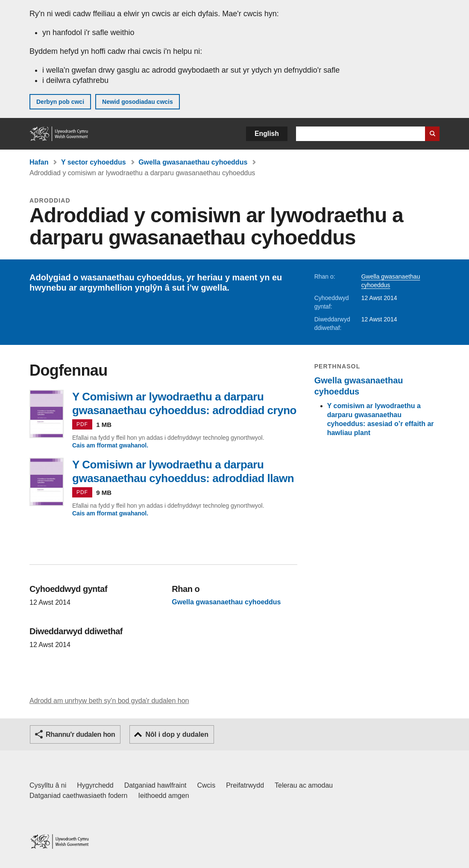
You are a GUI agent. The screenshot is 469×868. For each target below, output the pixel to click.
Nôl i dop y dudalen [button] (177, 734)
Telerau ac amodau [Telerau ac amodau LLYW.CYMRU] (304, 785)
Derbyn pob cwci (60, 102)
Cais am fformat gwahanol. (110, 445)
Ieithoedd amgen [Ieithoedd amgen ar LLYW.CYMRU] (164, 796)
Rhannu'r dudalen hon (80, 734)
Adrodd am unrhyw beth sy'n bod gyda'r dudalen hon (109, 701)
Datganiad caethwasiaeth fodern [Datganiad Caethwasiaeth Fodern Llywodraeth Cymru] (79, 796)
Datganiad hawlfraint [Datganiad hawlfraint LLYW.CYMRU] (155, 785)
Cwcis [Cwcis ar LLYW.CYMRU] (207, 785)
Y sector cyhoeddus (94, 162)
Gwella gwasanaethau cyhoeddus (193, 162)
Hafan (39, 162)
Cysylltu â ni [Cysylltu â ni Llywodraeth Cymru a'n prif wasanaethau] (48, 785)
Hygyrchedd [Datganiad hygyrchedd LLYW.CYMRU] (95, 785)
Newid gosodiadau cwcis (138, 102)
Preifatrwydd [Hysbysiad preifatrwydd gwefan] (245, 785)
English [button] (267, 134)
